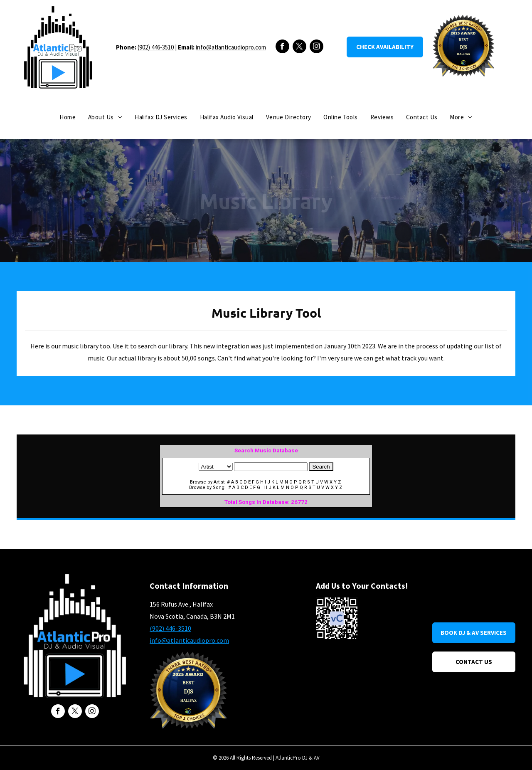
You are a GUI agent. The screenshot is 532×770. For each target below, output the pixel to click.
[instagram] (316, 47)
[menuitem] (68, 117)
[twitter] (299, 47)
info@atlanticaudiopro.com (231, 47)
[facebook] (282, 47)
